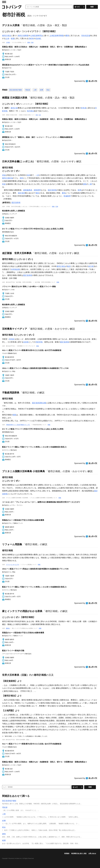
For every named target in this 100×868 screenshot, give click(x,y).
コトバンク (12, 7)
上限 (35, 90)
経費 (42, 90)
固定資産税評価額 (16, 90)
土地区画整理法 (36, 36)
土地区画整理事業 (57, 36)
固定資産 (21, 193)
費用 (67, 36)
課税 (85, 184)
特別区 (12, 339)
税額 (14, 415)
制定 (69, 266)
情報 (29, 42)
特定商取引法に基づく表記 (79, 853)
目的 (29, 175)
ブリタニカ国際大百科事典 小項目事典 (23, 471)
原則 (21, 178)
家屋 (13, 39)
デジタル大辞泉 (11, 25)
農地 (64, 193)
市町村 (31, 39)
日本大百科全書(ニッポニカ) (18, 161)
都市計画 (14, 108)
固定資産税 (52, 190)
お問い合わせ (92, 853)
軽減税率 (67, 196)
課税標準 (37, 190)
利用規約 (67, 853)
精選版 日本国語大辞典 (15, 98)
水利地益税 (15, 269)
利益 (4, 184)
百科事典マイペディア (15, 329)
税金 (48, 90)
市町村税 (39, 342)
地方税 (91, 266)
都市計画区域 (7, 178)
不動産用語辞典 (11, 393)
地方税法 (30, 111)
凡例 (32, 42)
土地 (7, 39)
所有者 (84, 108)
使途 (4, 175)
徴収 (37, 193)
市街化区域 (86, 36)
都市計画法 (7, 36)
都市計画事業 (23, 36)
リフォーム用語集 (12, 544)
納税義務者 (28, 190)
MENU (4, 2)
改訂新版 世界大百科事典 (17, 253)
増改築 (28, 90)
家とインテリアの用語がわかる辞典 (22, 611)
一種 (90, 184)
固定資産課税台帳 (39, 403)
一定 (37, 175)
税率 (79, 190)
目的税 (38, 39)
